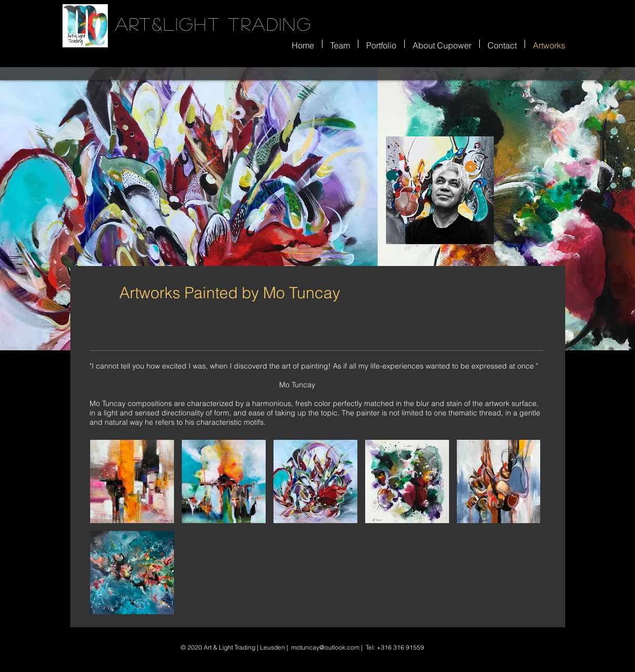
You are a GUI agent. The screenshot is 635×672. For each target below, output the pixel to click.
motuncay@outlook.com (325, 647)
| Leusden (270, 647)
